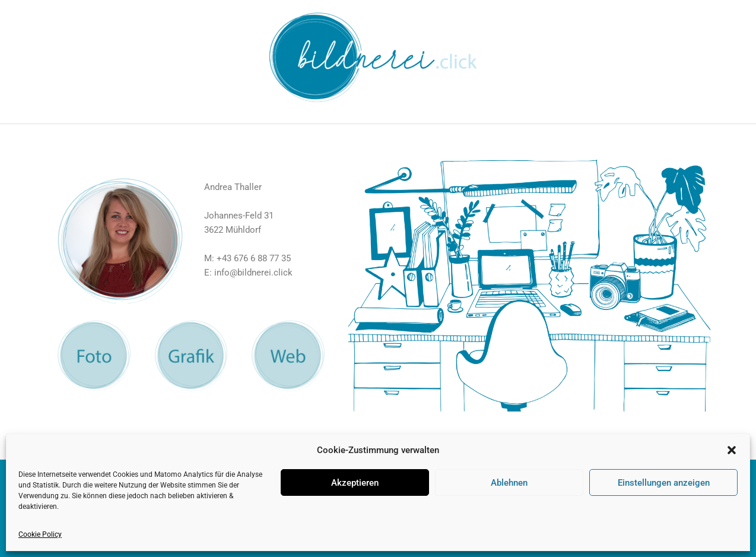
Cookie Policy (40, 534)
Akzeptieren (355, 483)
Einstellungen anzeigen (664, 483)
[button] (732, 450)
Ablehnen (509, 483)
